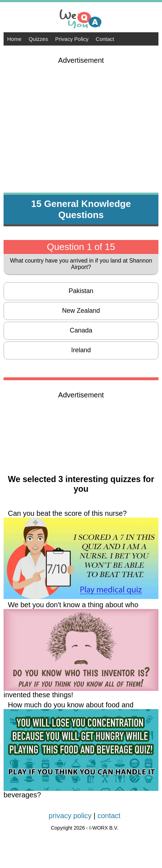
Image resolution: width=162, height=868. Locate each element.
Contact (105, 39)
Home (14, 39)
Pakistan (81, 291)
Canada (81, 330)
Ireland (81, 350)
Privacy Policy (72, 39)
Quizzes (38, 39)
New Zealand (81, 311)
